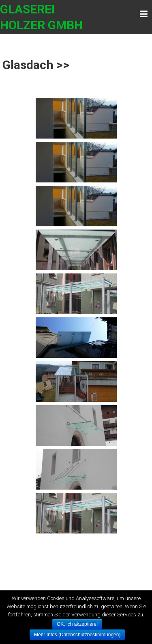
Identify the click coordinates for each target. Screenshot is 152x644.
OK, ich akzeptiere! (77, 624)
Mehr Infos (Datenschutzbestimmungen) (77, 635)
